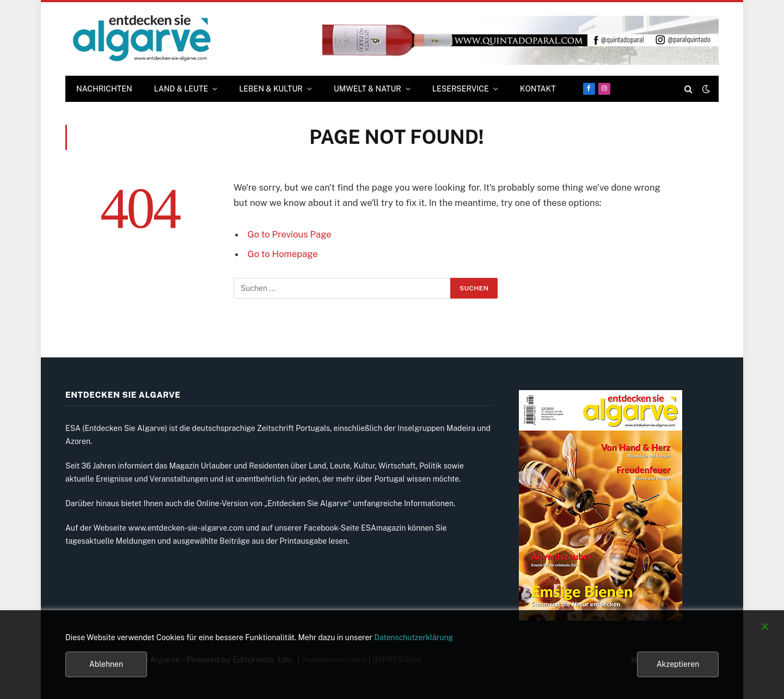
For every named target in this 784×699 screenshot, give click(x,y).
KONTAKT (538, 89)
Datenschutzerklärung (414, 637)
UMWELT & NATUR (367, 89)
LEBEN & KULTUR (271, 89)
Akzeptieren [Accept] (678, 664)
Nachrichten (104, 89)
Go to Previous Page (290, 234)
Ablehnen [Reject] (106, 664)
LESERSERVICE (461, 89)
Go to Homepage (283, 254)
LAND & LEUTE (181, 89)
